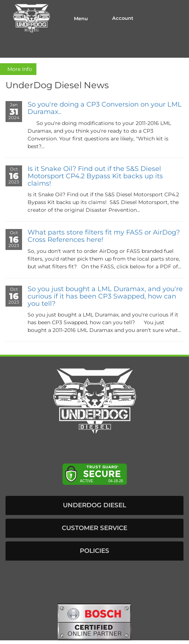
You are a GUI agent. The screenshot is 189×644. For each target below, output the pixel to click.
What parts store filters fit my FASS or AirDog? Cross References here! (104, 236)
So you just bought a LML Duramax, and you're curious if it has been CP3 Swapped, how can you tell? (105, 296)
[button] (94, 505)
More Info (18, 69)
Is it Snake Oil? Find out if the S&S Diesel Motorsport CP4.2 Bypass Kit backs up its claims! (95, 176)
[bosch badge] (94, 621)
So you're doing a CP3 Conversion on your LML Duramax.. (105, 108)
